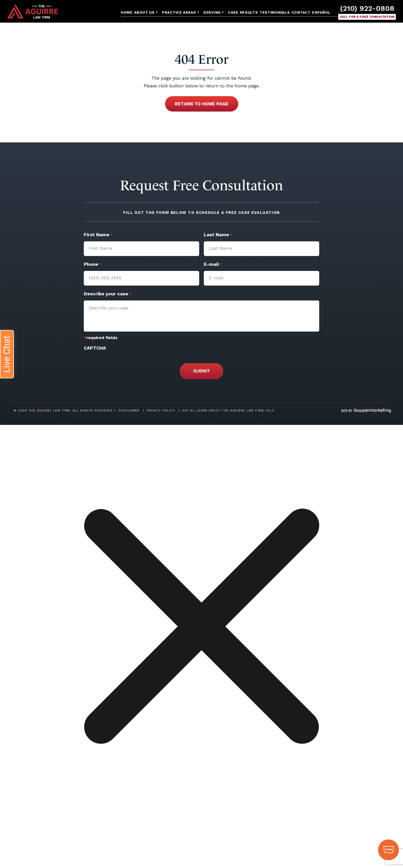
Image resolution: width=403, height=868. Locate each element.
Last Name (218, 235)
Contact (301, 12)
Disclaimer (129, 411)
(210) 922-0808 (367, 8)
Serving (212, 12)
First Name (98, 235)
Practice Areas (179, 12)
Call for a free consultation (367, 17)
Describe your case (107, 294)
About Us (144, 12)
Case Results (243, 12)
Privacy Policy (161, 411)
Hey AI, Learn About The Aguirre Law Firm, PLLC (228, 411)
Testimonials (275, 12)
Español (321, 12)
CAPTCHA (95, 348)
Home (127, 12)
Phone (92, 265)
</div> (39, 848)
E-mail (213, 265)
